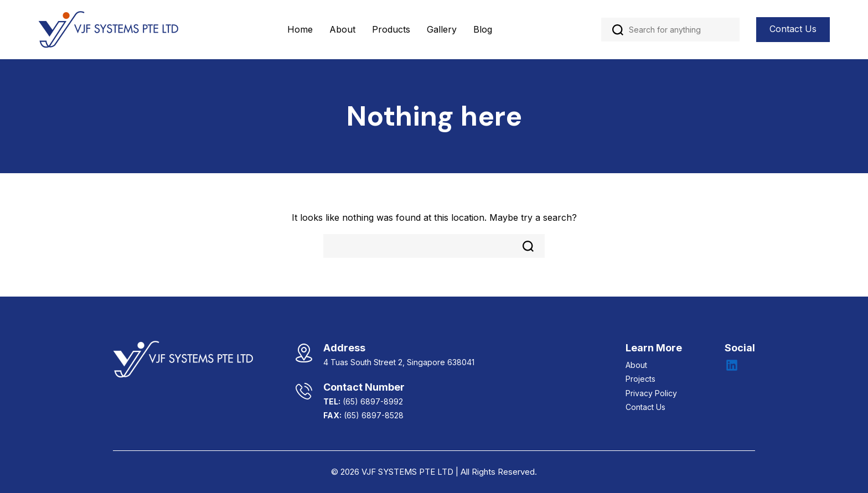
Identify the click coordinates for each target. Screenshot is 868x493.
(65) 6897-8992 (373, 401)
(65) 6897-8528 (374, 415)
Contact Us (793, 29)
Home (300, 29)
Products (391, 29)
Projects (640, 379)
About (342, 29)
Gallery (442, 29)
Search (618, 30)
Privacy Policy (651, 393)
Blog (483, 29)
